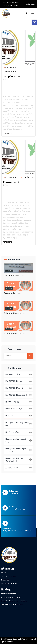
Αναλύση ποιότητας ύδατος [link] (12, 604)
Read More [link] (9, 133)
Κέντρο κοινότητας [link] (8, 594)
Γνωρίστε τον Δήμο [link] (9, 576)
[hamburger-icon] (33, 13)
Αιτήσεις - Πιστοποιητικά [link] (11, 597)
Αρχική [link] (4, 573)
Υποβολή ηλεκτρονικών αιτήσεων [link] (14, 601)
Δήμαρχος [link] (5, 580)
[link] (34, 22)
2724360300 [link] (14, 493)
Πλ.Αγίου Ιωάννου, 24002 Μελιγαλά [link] (17, 531)
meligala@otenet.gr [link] (17, 509)
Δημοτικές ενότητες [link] (9, 583)
